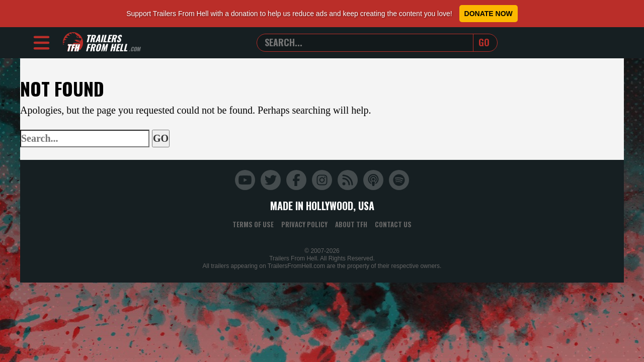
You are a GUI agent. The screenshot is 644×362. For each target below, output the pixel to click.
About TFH (351, 224)
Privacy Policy (304, 224)
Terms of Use (253, 224)
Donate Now (489, 14)
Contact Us (393, 224)
